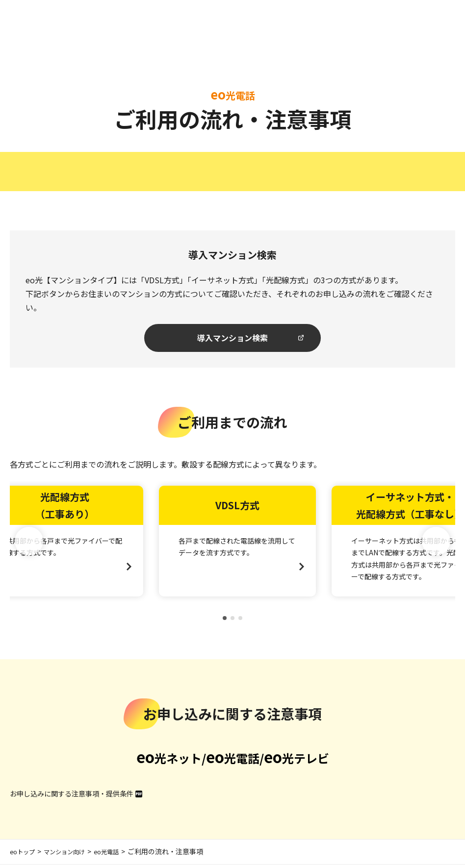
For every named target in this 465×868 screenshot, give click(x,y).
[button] (436, 545)
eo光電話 (119, 855)
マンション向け (72, 855)
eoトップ (24, 855)
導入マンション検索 (233, 339)
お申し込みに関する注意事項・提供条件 (80, 796)
